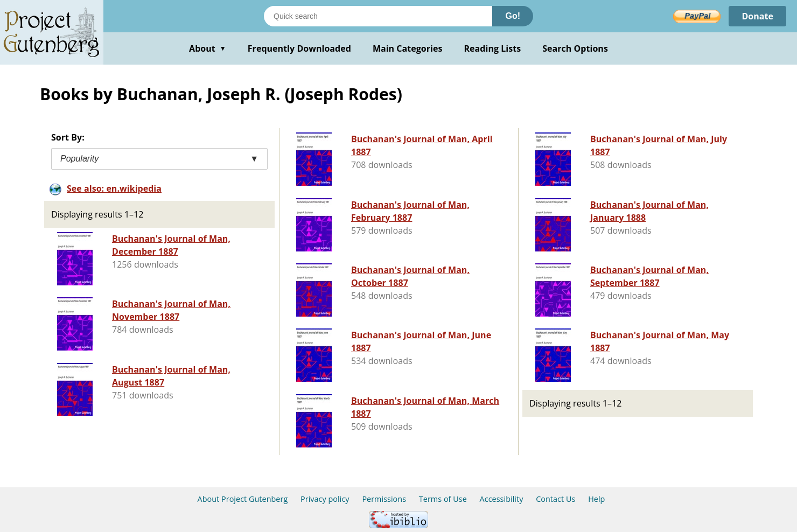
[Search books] (378, 16)
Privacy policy (325, 499)
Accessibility (502, 499)
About (208, 48)
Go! (513, 16)
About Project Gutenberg (243, 499)
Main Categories (408, 48)
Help (596, 499)
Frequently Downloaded (299, 48)
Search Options (575, 48)
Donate (757, 16)
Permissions (384, 499)
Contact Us (555, 499)
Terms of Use (443, 499)
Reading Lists (493, 48)
